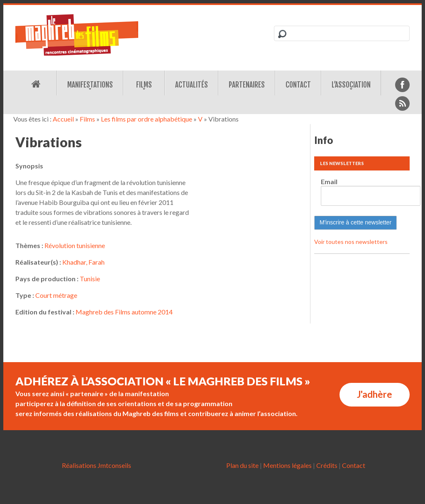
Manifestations (90, 85)
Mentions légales (287, 465)
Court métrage (56, 295)
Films (144, 85)
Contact (298, 85)
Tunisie (90, 279)
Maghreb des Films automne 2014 (124, 312)
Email (329, 181)
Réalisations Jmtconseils (96, 465)
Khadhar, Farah (83, 262)
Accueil (63, 119)
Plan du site (242, 465)
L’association (351, 85)
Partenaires (247, 85)
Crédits (327, 465)
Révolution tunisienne (75, 245)
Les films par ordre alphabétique (147, 119)
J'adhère (375, 394)
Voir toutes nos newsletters (351, 242)
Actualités (192, 85)
